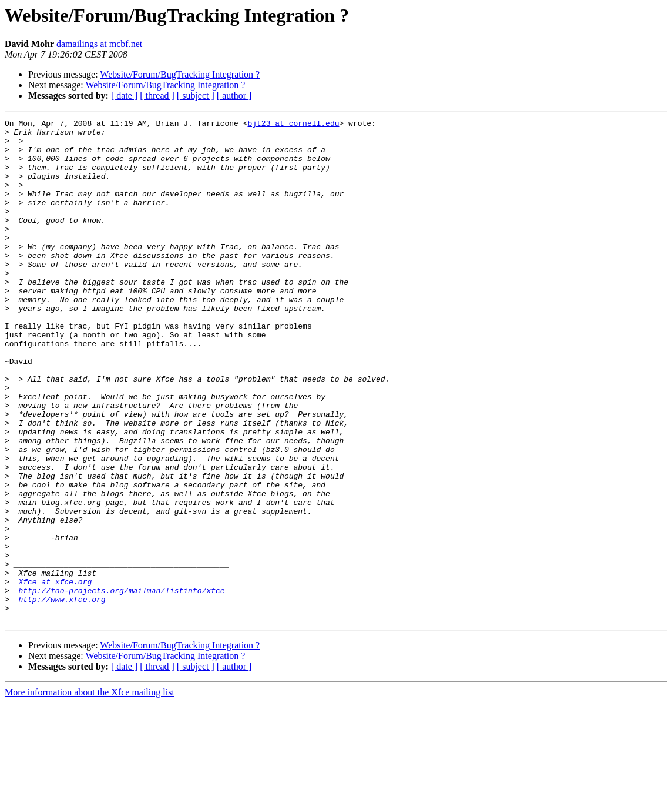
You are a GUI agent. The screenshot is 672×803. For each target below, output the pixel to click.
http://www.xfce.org (62, 696)
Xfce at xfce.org (55, 675)
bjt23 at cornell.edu (293, 125)
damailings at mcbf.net (99, 44)
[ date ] (124, 96)
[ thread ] (157, 96)
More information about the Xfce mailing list (90, 793)
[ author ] (234, 96)
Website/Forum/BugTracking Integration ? (180, 74)
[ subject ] (196, 96)
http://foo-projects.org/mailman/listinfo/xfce (121, 685)
